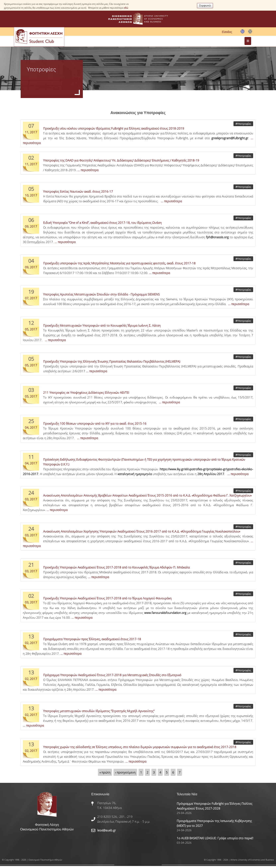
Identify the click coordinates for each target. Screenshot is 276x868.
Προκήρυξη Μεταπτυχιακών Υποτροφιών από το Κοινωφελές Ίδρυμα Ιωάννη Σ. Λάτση (102, 325)
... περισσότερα (88, 170)
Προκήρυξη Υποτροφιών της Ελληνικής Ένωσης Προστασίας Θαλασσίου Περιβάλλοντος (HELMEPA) (112, 361)
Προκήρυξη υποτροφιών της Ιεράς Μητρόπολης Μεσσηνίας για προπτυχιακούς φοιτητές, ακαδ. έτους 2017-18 (119, 263)
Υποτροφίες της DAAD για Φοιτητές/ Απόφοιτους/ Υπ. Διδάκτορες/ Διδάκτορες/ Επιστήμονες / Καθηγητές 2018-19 (121, 160)
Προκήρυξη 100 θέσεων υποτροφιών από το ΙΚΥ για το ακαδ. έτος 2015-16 (95, 423)
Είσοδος (227, 32)
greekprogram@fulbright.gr (230, 138)
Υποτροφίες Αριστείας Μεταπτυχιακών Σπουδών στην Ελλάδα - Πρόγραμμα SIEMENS (101, 294)
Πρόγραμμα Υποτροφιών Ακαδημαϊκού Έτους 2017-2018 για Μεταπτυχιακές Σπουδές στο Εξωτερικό (112, 675)
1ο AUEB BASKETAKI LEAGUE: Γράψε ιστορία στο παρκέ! (215, 838)
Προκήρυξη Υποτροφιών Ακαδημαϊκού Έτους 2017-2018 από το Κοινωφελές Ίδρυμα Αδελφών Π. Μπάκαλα (116, 567)
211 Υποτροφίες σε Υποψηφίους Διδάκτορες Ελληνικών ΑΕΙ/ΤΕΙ (86, 393)
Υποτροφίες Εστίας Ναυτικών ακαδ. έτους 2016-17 (78, 191)
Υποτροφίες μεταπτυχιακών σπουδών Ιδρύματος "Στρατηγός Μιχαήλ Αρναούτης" (99, 711)
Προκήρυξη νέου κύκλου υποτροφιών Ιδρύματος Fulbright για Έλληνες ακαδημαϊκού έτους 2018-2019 (114, 128)
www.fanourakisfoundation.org (165, 613)
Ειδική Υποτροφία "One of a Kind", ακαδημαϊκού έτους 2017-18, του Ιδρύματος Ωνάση (102, 223)
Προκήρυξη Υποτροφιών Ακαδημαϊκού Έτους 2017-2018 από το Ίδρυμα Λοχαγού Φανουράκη (107, 598)
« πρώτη (105, 772)
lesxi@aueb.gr (107, 830)
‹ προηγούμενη (125, 772)
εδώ (126, 8)
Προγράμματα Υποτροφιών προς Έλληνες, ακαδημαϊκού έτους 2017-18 (92, 639)
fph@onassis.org (217, 237)
